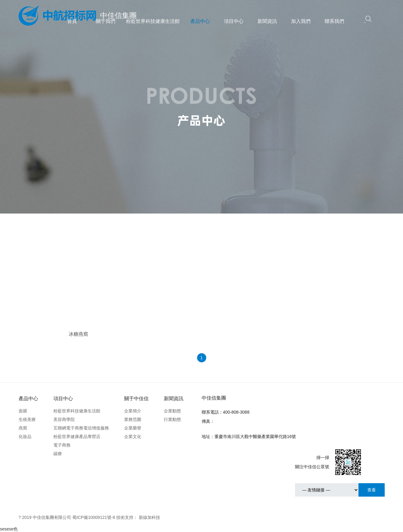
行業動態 (172, 419)
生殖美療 (27, 419)
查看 (372, 490)
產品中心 (200, 21)
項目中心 (234, 21)
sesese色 (9, 529)
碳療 (58, 454)
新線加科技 (149, 517)
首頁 (72, 21)
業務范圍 (133, 419)
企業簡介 (133, 411)
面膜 (23, 411)
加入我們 (301, 21)
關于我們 (106, 21)
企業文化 (133, 437)
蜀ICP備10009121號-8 (94, 517)
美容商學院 (64, 419)
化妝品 (25, 437)
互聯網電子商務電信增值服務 (81, 428)
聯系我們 (334, 21)
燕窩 (23, 428)
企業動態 (172, 411)
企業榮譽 (133, 428)
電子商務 (62, 445)
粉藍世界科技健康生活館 (153, 21)
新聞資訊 (267, 21)
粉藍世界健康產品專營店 (77, 437)
